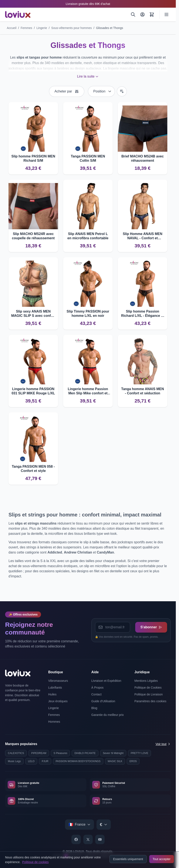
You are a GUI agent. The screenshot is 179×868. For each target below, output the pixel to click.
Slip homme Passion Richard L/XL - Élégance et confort (143, 314)
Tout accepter (162, 859)
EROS (133, 761)
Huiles (52, 694)
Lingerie (42, 28)
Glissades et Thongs (110, 28)
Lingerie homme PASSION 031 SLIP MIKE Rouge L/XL (33, 391)
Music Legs (14, 761)
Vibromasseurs (58, 681)
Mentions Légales (146, 681)
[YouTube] (100, 839)
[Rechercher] (133, 14)
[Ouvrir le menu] (166, 14)
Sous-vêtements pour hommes (72, 28)
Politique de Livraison (148, 694)
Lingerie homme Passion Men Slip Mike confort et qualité (88, 391)
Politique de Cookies (148, 688)
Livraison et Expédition (106, 681)
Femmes (26, 28)
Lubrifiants (55, 688)
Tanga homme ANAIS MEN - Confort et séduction (143, 391)
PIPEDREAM (39, 753)
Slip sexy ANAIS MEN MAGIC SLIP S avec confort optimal (33, 314)
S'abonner (151, 627)
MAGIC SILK (115, 761)
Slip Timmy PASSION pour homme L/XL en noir (88, 314)
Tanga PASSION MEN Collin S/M (88, 158)
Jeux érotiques (58, 701)
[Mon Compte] (142, 14)
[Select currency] (104, 825)
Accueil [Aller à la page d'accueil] (12, 28)
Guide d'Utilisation (103, 701)
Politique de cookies (35, 862)
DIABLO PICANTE (85, 753)
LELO (31, 761)
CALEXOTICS (16, 753)
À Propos (98, 688)
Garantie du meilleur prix (108, 715)
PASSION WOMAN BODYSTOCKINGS (78, 761)
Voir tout (163, 744)
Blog (94, 708)
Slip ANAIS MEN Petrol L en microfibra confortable (88, 236)
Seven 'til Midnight (113, 753)
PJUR (45, 761)
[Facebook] (76, 839)
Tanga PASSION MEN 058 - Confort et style (33, 469)
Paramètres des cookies (150, 701)
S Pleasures (60, 753)
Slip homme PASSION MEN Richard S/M (33, 158)
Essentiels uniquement (128, 859)
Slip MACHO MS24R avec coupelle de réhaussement (33, 236)
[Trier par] (101, 91)
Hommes (54, 722)
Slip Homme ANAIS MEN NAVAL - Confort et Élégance (142, 236)
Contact (97, 694)
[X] (88, 839)
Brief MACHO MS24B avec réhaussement (143, 158)
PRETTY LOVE (139, 753)
